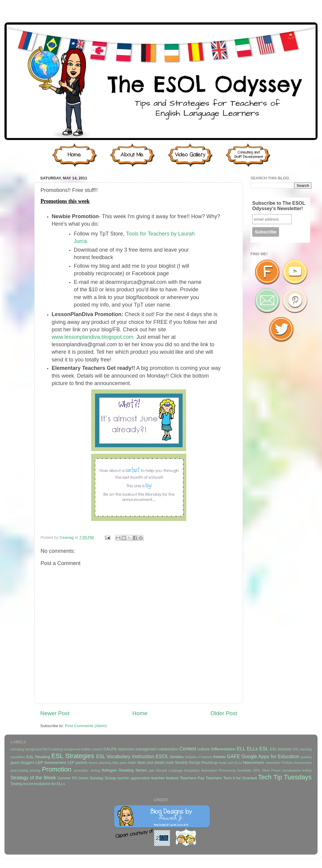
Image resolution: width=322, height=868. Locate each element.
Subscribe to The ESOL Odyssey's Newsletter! (279, 206)
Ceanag (67, 537)
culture (203, 749)
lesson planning (100, 763)
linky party (120, 763)
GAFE (233, 756)
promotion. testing (87, 770)
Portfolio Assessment (297, 763)
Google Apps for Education (270, 756)
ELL (241, 749)
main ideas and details (147, 763)
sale (151, 770)
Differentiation (223, 749)
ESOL (162, 756)
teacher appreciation (134, 778)
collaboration (168, 749)
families (177, 757)
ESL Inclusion (281, 749)
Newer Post (55, 713)
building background (66, 749)
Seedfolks (244, 770)
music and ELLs (230, 763)
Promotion (57, 769)
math (170, 763)
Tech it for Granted (240, 778)
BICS (47, 749)
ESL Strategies (73, 756)
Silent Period (271, 770)
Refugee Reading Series (124, 770)
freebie (219, 757)
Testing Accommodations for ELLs (38, 784)
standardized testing (297, 770)
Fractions (205, 757)
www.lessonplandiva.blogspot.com (92, 337)
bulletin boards (92, 749)
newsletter (273, 763)
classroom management (137, 749)
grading (306, 757)
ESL (264, 749)
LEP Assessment (51, 762)
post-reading (19, 770)
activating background (26, 749)
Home (140, 713)
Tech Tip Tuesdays (285, 777)
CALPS (110, 749)
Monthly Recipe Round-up (196, 763)
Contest (188, 749)
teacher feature (165, 778)
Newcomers (254, 762)
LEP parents (77, 763)
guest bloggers (22, 763)
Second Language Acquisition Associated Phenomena (196, 770)
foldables (192, 757)
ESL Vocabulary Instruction (125, 756)
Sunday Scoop (103, 778)
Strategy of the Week (33, 778)
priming (35, 770)
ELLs (252, 749)
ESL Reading (38, 757)
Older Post (224, 713)
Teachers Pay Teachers (201, 778)
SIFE (256, 770)
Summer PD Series (73, 778)
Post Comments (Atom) (86, 726)
